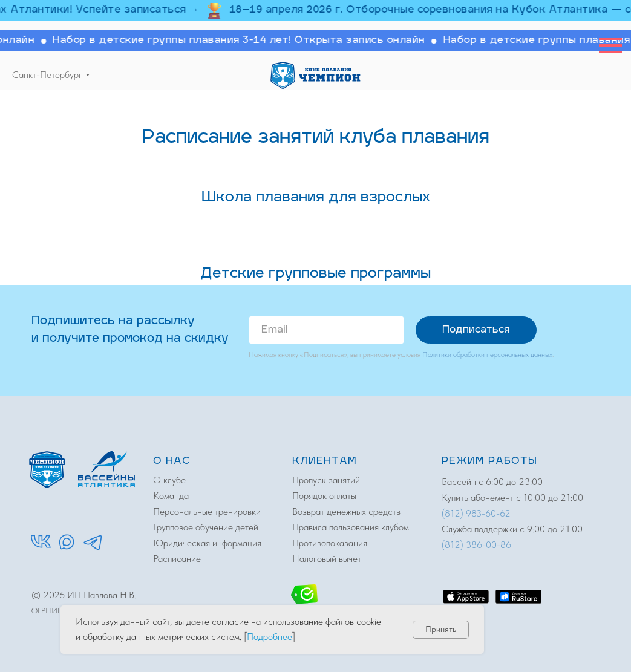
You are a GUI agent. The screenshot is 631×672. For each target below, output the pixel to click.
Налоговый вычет (327, 559)
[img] (316, 75)
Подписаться (476, 330)
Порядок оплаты (324, 496)
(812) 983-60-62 (476, 513)
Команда (171, 496)
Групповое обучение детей (206, 527)
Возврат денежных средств (346, 511)
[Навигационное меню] (610, 45)
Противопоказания (330, 543)
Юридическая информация (207, 543)
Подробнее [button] (270, 637)
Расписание (177, 559)
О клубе (169, 480)
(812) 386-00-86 (476, 545)
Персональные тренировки (207, 511)
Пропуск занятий (326, 480)
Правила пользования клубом (351, 527)
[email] (326, 330)
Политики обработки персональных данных (487, 354)
